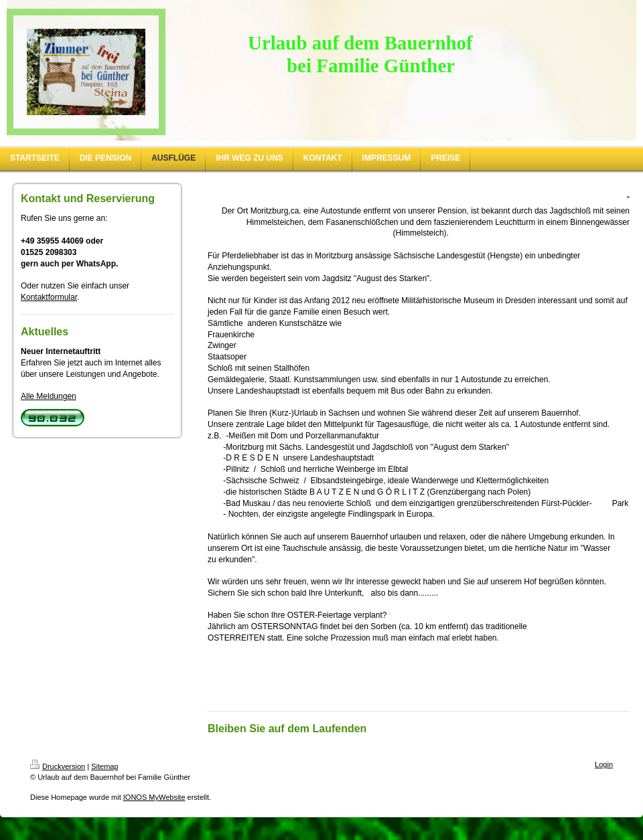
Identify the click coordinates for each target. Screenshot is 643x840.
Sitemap (104, 766)
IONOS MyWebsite (154, 797)
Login (604, 764)
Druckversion (58, 766)
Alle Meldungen (49, 396)
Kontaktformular (49, 297)
